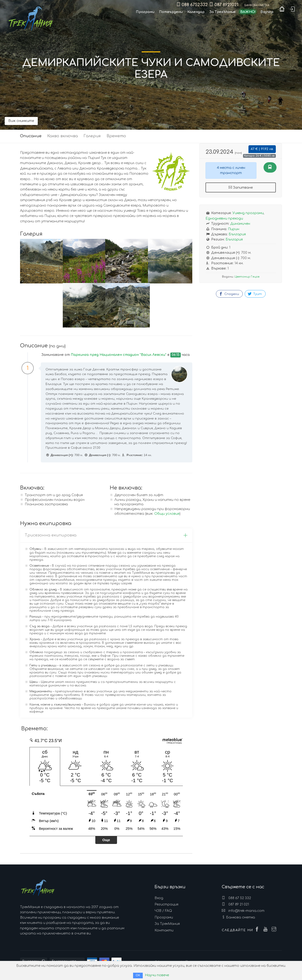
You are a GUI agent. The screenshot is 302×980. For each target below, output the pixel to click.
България (237, 234)
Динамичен (240, 224)
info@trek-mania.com (243, 911)
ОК (138, 975)
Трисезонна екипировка (106, 535)
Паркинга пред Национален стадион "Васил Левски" (119, 355)
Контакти (164, 930)
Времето (116, 136)
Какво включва (63, 136)
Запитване (241, 187)
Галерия (92, 136)
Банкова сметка (241, 917)
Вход (159, 898)
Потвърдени (171, 12)
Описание (31, 136)
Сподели (229, 294)
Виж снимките (21, 121)
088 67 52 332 (236, 898)
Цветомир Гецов (247, 277)
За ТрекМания (167, 924)
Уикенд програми (248, 213)
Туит (255, 294)
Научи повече (157, 975)
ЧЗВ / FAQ (163, 911)
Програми (164, 917)
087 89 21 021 (235, 904)
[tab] (106, 536)
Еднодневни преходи (224, 218)
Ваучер (267, 12)
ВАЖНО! (248, 12)
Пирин (234, 229)
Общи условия (167, 514)
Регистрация (166, 904)
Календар (196, 12)
